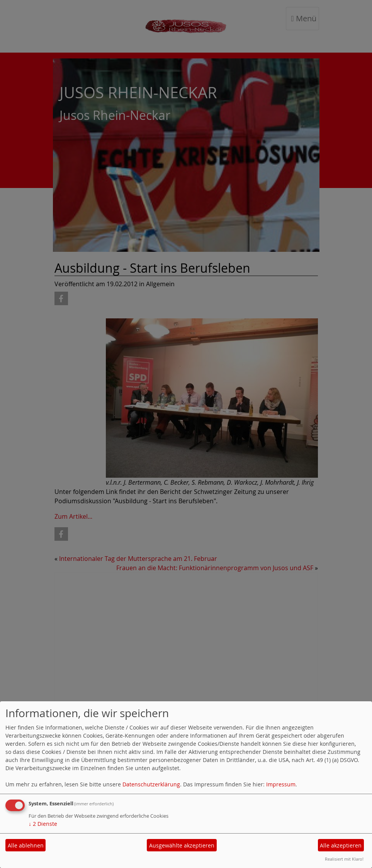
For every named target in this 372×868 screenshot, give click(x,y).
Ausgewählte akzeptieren (182, 845)
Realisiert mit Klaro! (344, 859)
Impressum (281, 784)
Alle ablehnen (26, 845)
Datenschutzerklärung (151, 784)
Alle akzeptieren (341, 845)
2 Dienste (43, 824)
